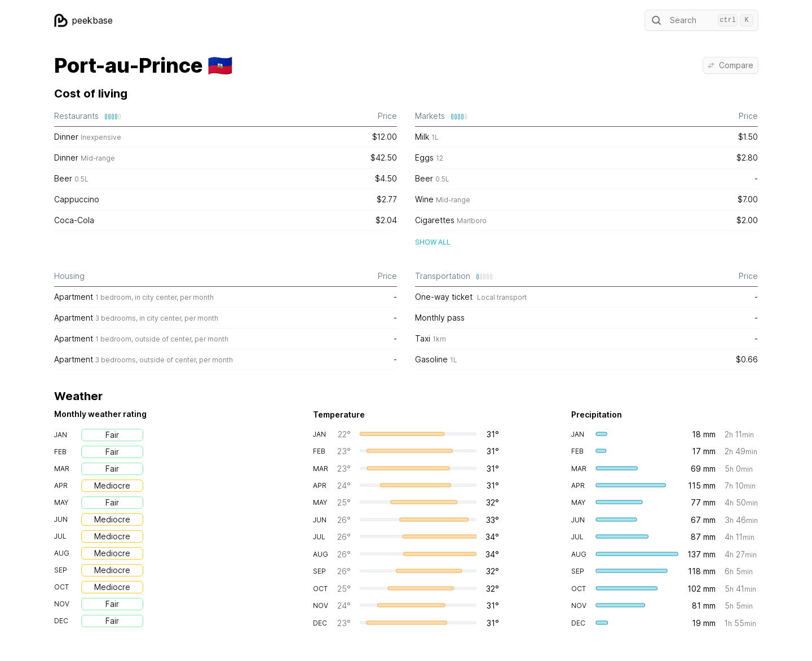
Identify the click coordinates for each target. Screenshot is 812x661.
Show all (433, 242)
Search (701, 20)
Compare (731, 65)
